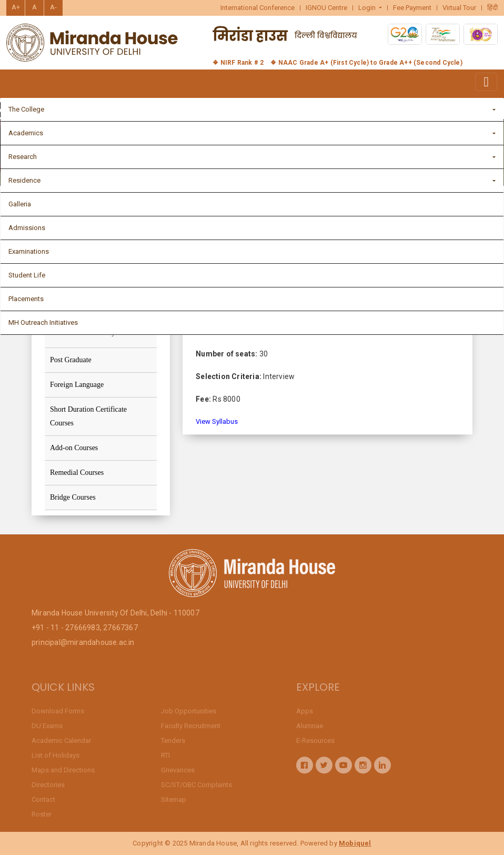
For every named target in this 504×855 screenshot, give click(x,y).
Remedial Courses (77, 473)
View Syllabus (217, 425)
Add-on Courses (74, 448)
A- (53, 7)
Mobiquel (355, 843)
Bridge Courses (73, 497)
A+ (16, 7)
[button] (370, 8)
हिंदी (492, 8)
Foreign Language (77, 385)
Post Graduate (71, 360)
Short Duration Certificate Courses (88, 416)
